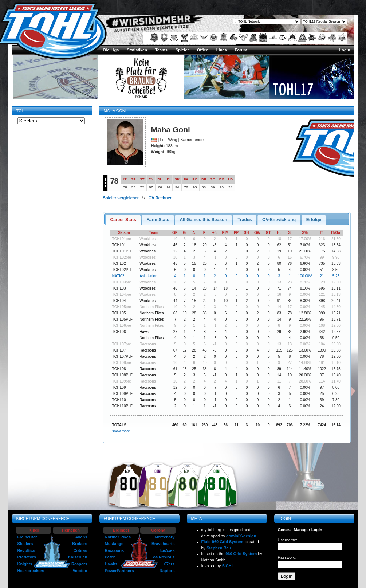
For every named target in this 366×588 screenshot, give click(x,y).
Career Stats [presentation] (123, 220)
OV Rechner (160, 198)
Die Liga (111, 50)
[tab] (123, 220)
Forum (241, 50)
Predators (27, 557)
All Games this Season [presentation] (203, 220)
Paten (110, 557)
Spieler (182, 50)
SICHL (228, 566)
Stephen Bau (219, 548)
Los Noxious (162, 557)
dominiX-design (241, 536)
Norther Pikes (118, 537)
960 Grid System (241, 554)
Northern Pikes (151, 307)
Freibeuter (27, 537)
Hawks (145, 332)
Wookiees (147, 239)
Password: (287, 557)
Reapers (79, 564)
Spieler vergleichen (121, 198)
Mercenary (164, 537)
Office (203, 50)
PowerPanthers (119, 571)
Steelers (25, 544)
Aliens (81, 537)
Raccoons (147, 344)
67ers (170, 564)
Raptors (167, 571)
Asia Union (148, 276)
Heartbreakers (31, 571)
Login (345, 50)
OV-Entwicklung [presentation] (279, 220)
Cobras (80, 550)
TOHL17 (293, 89)
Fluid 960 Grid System (223, 542)
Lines (222, 50)
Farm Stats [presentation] (158, 220)
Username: (288, 540)
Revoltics (26, 550)
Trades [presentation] (245, 220)
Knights (25, 564)
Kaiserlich (78, 557)
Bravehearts (163, 544)
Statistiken (137, 50)
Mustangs (114, 544)
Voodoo (80, 571)
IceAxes (167, 550)
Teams (161, 50)
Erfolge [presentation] (314, 220)
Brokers (80, 544)
